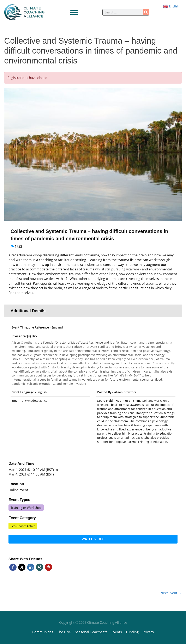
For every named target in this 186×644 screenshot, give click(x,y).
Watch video (93, 539)
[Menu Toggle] (74, 12)
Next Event (171, 593)
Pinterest (49, 567)
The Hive (64, 632)
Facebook (13, 567)
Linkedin (31, 567)
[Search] (146, 12)
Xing (40, 567)
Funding (132, 632)
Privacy (148, 632)
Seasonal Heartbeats (91, 632)
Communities (43, 632)
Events (117, 632)
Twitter (22, 567)
